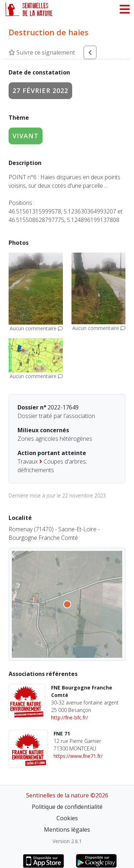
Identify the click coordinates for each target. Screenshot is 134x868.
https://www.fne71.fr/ (78, 756)
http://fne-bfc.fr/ (70, 717)
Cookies (67, 818)
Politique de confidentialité (67, 807)
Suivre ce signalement (42, 52)
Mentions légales (67, 830)
